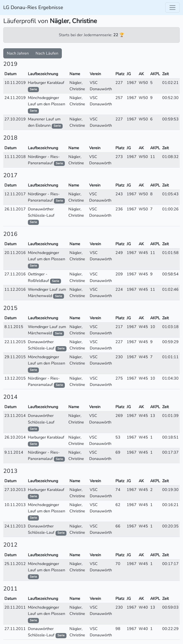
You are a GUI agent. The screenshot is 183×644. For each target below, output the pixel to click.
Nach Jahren (18, 53)
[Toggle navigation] (172, 8)
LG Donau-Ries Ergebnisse (33, 7)
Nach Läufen (47, 53)
